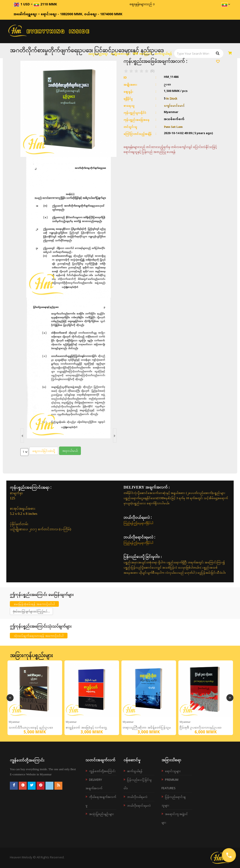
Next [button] (230, 698)
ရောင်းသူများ (173, 771)
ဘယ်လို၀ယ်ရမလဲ (137, 797)
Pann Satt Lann (173, 127)
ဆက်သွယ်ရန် (163, 53)
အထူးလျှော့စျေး (98, 53)
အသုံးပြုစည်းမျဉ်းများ (101, 814)
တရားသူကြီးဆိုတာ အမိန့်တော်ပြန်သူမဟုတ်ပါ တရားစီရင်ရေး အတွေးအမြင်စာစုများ (149, 728)
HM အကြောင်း (142, 53)
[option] (35, 698)
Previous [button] (10, 698)
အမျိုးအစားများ (120, 53)
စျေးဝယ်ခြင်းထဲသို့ (44, 451)
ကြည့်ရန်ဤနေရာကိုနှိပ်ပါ (138, 523)
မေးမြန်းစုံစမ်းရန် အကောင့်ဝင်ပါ (34, 604)
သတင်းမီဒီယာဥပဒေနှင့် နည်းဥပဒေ (31, 727)
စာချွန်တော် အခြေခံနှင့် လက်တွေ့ (86, 727)
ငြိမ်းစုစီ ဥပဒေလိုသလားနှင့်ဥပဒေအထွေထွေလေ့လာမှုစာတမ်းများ (201, 728)
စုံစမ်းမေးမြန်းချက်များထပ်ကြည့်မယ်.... (31, 611)
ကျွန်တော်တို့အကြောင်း (102, 771)
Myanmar (14, 722)
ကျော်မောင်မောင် (174, 105)
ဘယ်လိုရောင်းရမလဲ (139, 805)
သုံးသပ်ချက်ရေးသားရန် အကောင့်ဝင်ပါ (39, 635)
